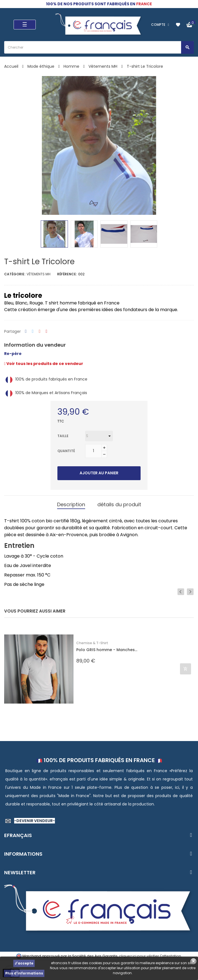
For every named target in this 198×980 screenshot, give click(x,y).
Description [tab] (71, 504)
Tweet (33, 332)
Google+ (40, 332)
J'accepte (24, 963)
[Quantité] (93, 451)
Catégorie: (15, 274)
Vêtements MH (39, 274)
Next (190, 592)
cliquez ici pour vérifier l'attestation (150, 956)
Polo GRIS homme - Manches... (107, 650)
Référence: (67, 274)
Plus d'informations (24, 973)
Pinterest (47, 332)
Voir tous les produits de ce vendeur (44, 364)
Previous (181, 592)
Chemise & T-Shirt (92, 643)
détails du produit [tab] (119, 504)
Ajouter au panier (99, 473)
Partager (26, 332)
